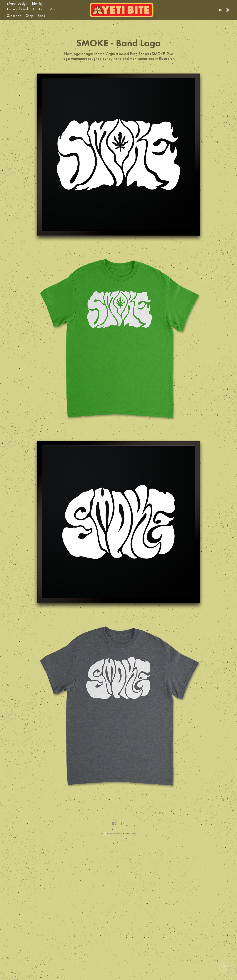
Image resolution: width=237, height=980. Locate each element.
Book (41, 16)
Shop (30, 16)
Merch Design (17, 3)
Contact (39, 9)
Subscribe (14, 16)
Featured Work (18, 9)
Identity (37, 3)
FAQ (52, 9)
